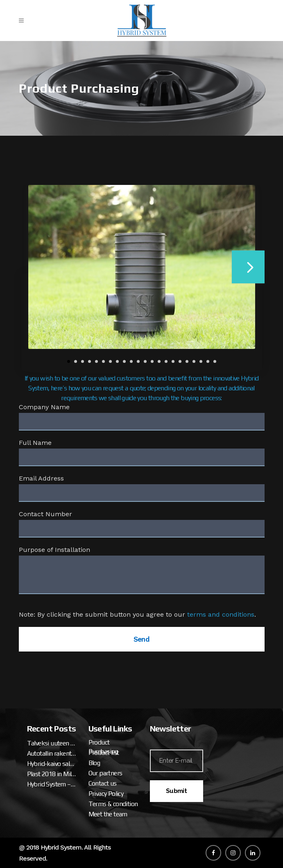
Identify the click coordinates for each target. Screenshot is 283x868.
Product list (104, 753)
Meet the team (108, 814)
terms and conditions (221, 614)
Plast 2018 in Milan (52, 774)
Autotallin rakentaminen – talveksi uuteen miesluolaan (52, 753)
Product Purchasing (103, 747)
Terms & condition (113, 804)
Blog (94, 763)
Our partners (105, 773)
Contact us (103, 783)
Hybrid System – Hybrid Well (52, 784)
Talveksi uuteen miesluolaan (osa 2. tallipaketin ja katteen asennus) (52, 743)
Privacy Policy (106, 794)
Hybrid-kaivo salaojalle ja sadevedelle (52, 764)
